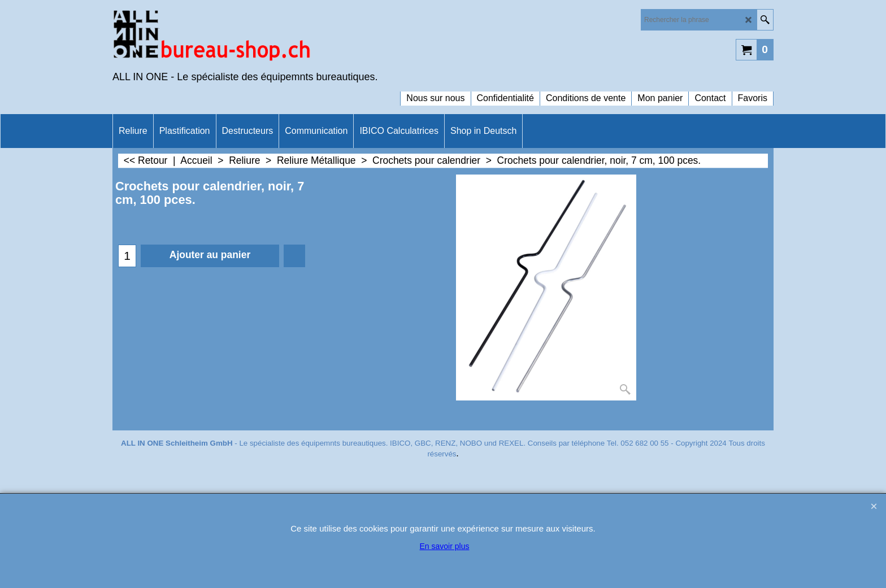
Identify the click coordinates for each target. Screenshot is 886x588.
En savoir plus (445, 546)
